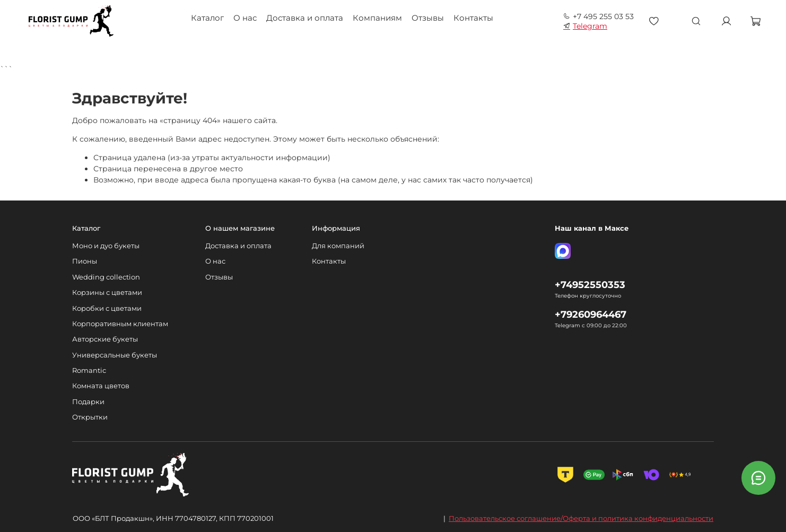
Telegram (585, 26)
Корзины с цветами (107, 293)
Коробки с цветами (107, 308)
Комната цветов (101, 386)
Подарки (88, 402)
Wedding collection (106, 277)
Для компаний (338, 246)
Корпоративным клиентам (120, 324)
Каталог (207, 18)
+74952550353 (590, 285)
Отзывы (428, 18)
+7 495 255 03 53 (599, 16)
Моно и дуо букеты (106, 246)
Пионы (85, 261)
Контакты (473, 18)
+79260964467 (591, 314)
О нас (245, 18)
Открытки (90, 417)
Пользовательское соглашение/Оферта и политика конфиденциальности (581, 518)
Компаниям (377, 18)
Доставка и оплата (305, 18)
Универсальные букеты (115, 355)
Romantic (89, 370)
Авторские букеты (105, 339)
